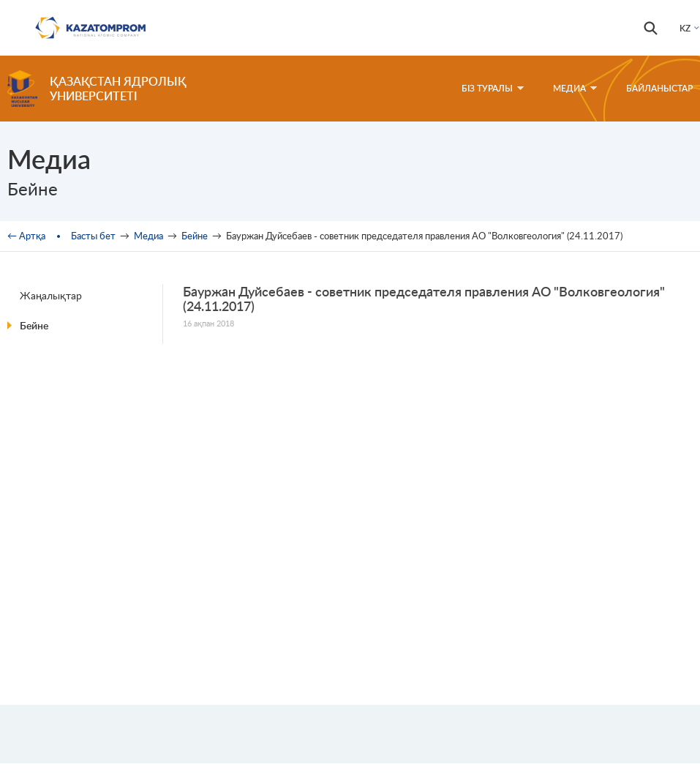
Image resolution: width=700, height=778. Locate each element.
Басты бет (93, 236)
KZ (685, 28)
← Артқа (26, 236)
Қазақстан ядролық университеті (118, 88)
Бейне (195, 236)
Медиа (575, 88)
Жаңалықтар (51, 295)
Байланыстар (659, 88)
